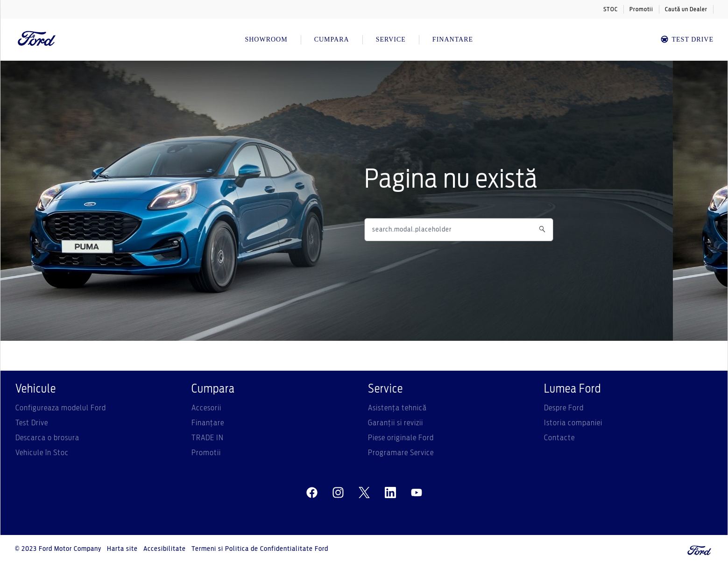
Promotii (641, 9)
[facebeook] (312, 493)
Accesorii (206, 408)
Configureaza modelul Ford (61, 408)
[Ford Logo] (37, 40)
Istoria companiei (573, 423)
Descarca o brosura (47, 438)
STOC (611, 9)
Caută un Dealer (686, 9)
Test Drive (32, 423)
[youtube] (417, 493)
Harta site (122, 549)
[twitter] (364, 493)
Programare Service (401, 453)
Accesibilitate (165, 549)
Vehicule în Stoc (42, 453)
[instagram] (338, 493)
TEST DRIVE (687, 39)
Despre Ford (564, 408)
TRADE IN (208, 438)
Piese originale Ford (401, 438)
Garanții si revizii (396, 423)
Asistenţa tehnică (397, 408)
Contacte (559, 438)
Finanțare (208, 423)
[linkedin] (390, 493)
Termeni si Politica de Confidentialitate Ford (260, 549)
